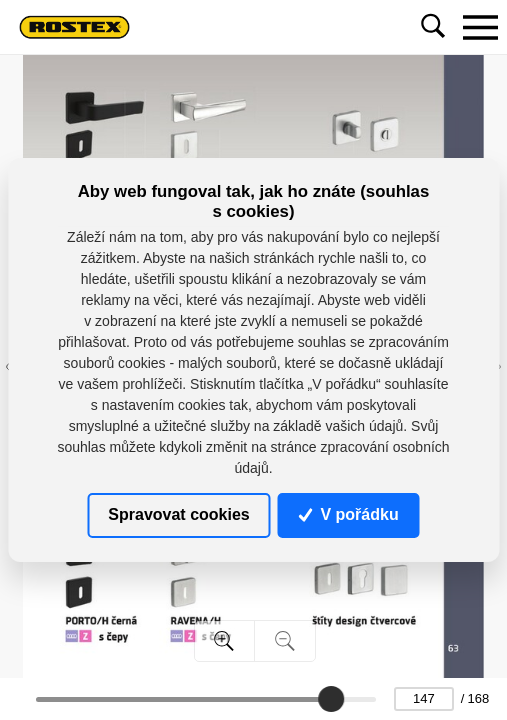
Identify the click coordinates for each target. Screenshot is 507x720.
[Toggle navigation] (480, 27)
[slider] (331, 699)
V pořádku (349, 514)
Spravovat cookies (178, 514)
